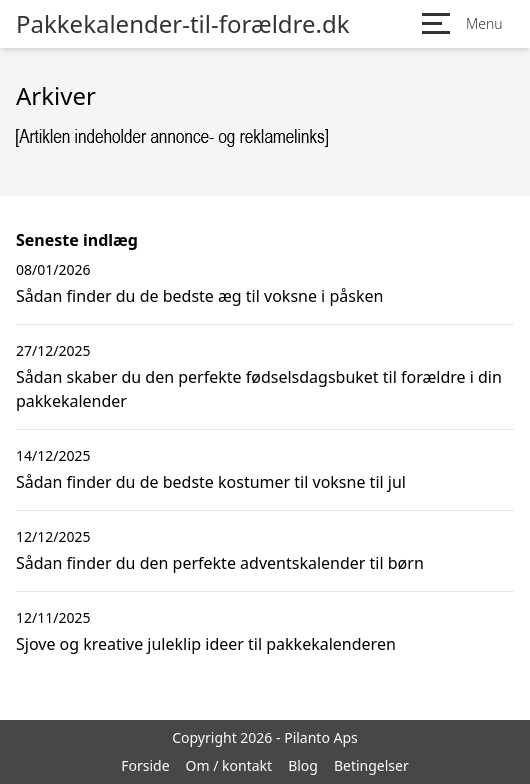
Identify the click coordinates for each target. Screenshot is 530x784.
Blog (303, 765)
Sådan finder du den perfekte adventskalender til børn (220, 563)
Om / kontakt (229, 765)
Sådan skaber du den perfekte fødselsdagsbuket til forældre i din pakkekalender (259, 389)
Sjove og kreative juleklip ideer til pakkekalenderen (206, 644)
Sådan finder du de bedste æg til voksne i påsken (199, 296)
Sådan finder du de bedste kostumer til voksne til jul (211, 482)
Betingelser (371, 765)
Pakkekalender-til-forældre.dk (183, 24)
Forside (145, 765)
